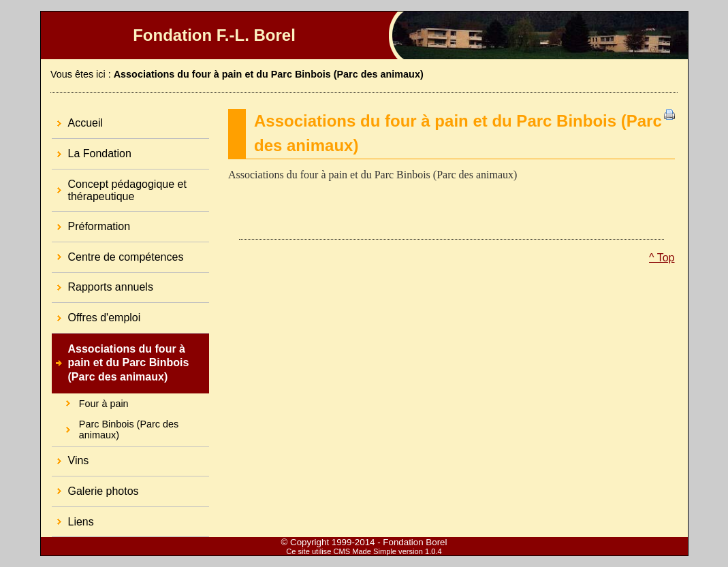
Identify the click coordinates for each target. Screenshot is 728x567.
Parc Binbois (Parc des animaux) (115, 427)
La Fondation (92, 149)
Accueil (78, 119)
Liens (73, 517)
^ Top (662, 258)
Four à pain (90, 401)
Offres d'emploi (96, 313)
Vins (70, 457)
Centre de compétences (118, 253)
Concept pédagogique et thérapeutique (119, 186)
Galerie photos (95, 487)
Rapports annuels (102, 283)
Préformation (91, 222)
